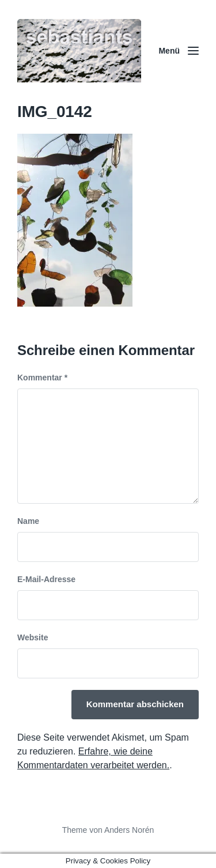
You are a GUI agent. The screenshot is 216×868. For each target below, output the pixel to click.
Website (33, 637)
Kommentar (42, 378)
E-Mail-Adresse (46, 579)
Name (28, 521)
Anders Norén (129, 830)
